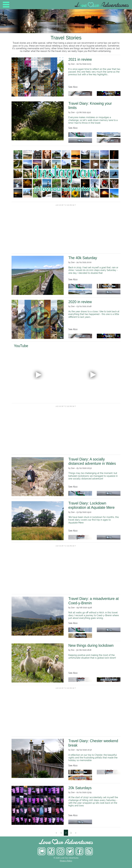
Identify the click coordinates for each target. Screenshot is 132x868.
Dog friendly (80, 636)
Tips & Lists (80, 93)
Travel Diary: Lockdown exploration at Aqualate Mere (91, 505)
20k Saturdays (80, 788)
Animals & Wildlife (109, 680)
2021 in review (80, 59)
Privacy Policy (66, 861)
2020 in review (80, 302)
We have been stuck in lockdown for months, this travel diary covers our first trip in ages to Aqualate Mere (94, 520)
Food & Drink (80, 778)
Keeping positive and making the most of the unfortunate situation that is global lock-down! (92, 656)
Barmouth (109, 135)
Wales (80, 135)
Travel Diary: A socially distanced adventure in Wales (92, 461)
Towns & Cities (109, 286)
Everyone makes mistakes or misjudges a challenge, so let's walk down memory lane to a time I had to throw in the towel (93, 120)
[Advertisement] (66, 229)
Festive (109, 93)
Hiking (80, 140)
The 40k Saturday (83, 258)
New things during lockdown (91, 645)
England (80, 537)
